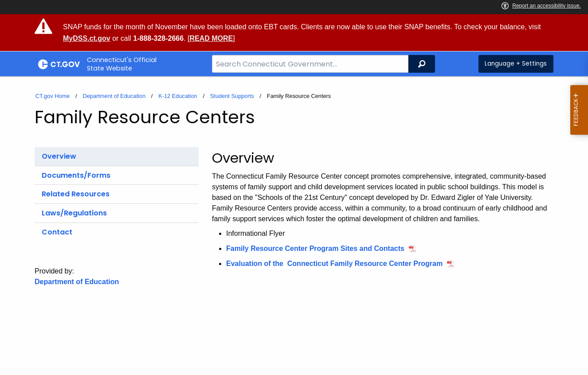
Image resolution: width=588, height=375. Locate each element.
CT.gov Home (53, 96)
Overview (59, 156)
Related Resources (76, 194)
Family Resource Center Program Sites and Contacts (315, 248)
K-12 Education (178, 96)
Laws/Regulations (74, 213)
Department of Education (114, 96)
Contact (57, 232)
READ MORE (211, 38)
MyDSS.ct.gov (87, 38)
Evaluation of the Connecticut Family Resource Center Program (334, 264)
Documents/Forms (76, 175)
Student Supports (232, 96)
